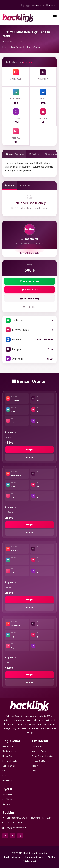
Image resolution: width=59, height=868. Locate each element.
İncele (29, 457)
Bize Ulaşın (7, 776)
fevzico (9, 437)
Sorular (10, 185)
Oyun (21, 42)
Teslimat (35, 154)
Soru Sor (25, 185)
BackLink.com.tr (13, 857)
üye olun (28, 62)
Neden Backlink (9, 756)
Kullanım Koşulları (10, 761)
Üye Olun (10, 432)
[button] (55, 16)
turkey (8, 587)
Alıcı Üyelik (7, 799)
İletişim (35, 766)
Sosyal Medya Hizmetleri (43, 756)
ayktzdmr (10, 512)
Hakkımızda (8, 746)
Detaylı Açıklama (14, 154)
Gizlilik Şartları (9, 766)
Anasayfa (8, 42)
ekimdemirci (30, 239)
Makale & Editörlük (40, 761)
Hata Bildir (30, 307)
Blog (34, 771)
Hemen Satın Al (29, 281)
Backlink (6, 771)
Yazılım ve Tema (39, 751)
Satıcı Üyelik (8, 794)
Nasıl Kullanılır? (9, 780)
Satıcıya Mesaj (29, 298)
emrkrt (8, 662)
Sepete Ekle (30, 290)
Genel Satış (37, 746)
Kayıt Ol (51, 5)
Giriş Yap (38, 5)
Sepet (29, 449)
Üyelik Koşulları (9, 751)
